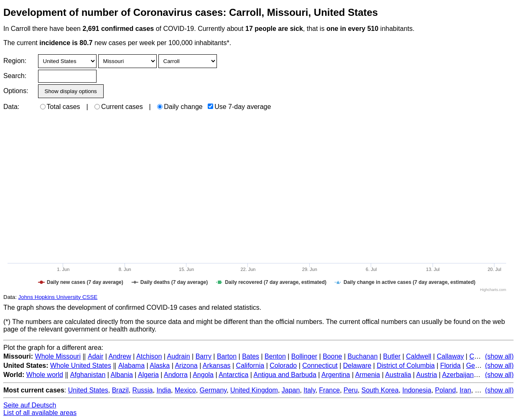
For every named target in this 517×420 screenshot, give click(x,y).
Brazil (120, 390)
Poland (446, 390)
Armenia (368, 375)
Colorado (283, 366)
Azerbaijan (458, 375)
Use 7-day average (239, 107)
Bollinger (304, 356)
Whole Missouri (58, 356)
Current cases (119, 107)
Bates (251, 356)
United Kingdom (254, 390)
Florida (450, 366)
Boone (332, 356)
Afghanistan (88, 375)
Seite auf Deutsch (30, 405)
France (329, 390)
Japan (291, 390)
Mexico (185, 390)
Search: (15, 76)
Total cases (60, 107)
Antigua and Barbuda (285, 375)
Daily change (180, 107)
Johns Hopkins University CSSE (58, 297)
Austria (427, 375)
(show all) (499, 356)
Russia (143, 390)
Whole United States (81, 366)
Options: (16, 91)
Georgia (478, 366)
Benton (275, 356)
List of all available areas (40, 413)
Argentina (336, 375)
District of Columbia (406, 366)
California (250, 366)
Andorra (176, 375)
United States (88, 390)
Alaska (160, 366)
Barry (204, 356)
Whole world (45, 375)
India (164, 390)
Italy (309, 390)
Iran (466, 390)
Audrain (178, 356)
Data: (11, 107)
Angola (203, 375)
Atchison (149, 356)
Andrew (120, 356)
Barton (227, 356)
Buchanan (362, 356)
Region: (15, 61)
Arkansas (217, 366)
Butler (392, 356)
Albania (122, 375)
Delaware (357, 366)
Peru (351, 390)
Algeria (148, 375)
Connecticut (320, 366)
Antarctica (233, 375)
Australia (398, 375)
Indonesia (417, 390)
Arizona (186, 366)
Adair (96, 356)
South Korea (380, 390)
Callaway (450, 356)
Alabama (131, 366)
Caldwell (418, 356)
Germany (213, 390)
